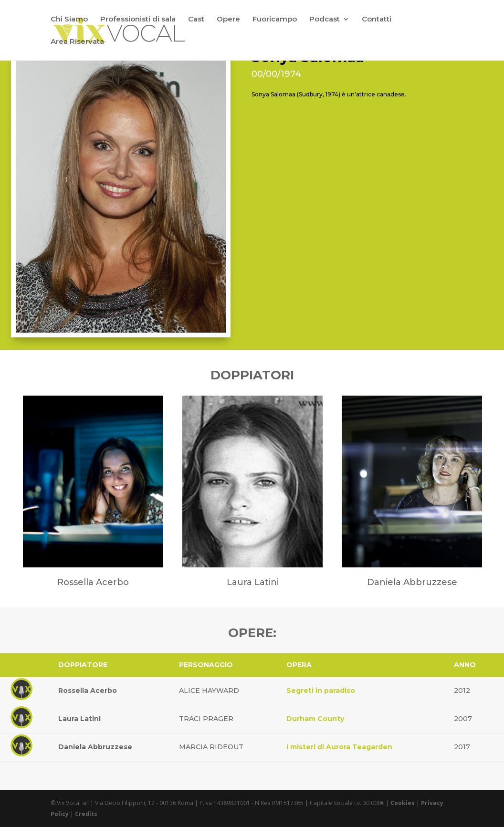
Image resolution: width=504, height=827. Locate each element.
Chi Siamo (69, 20)
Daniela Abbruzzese (95, 747)
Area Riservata (77, 42)
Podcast (325, 20)
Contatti (377, 20)
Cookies (403, 803)
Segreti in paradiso (321, 691)
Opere (228, 20)
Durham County (315, 719)
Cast (196, 20)
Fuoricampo (275, 20)
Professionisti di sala (138, 20)
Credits (86, 814)
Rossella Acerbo (88, 691)
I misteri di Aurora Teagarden (339, 747)
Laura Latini (79, 719)
